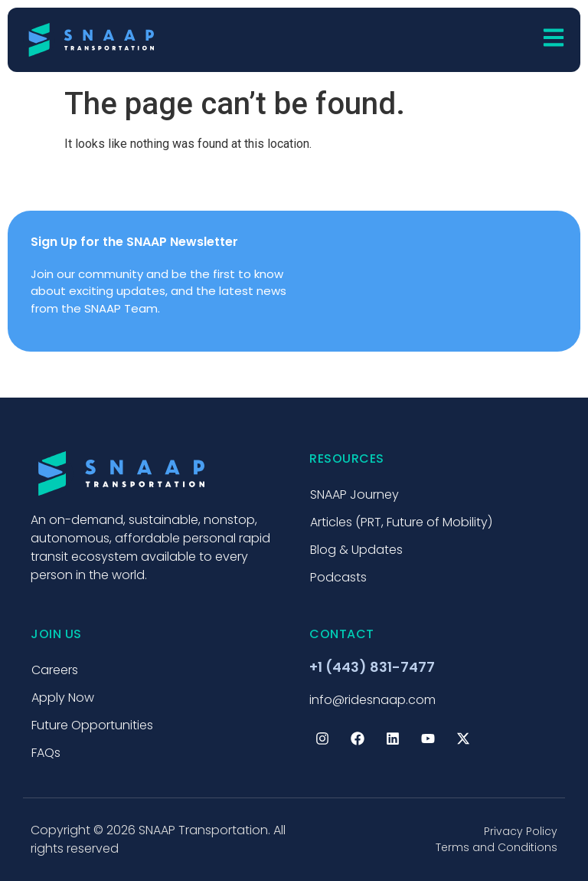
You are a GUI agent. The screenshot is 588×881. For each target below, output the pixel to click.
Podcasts (338, 577)
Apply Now (63, 698)
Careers (55, 670)
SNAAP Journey (354, 495)
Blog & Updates (356, 550)
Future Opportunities (92, 725)
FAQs (46, 753)
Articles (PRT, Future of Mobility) (401, 522)
